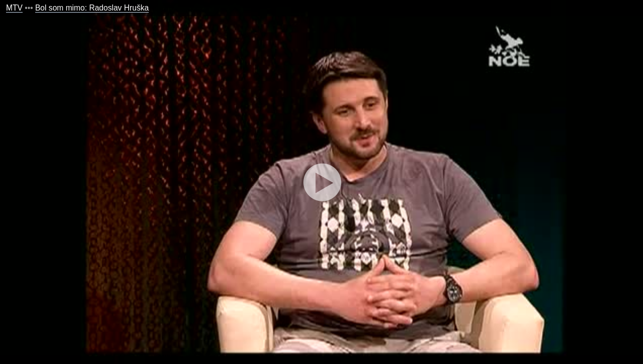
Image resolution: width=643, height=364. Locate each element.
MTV (14, 8)
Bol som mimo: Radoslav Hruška (92, 8)
